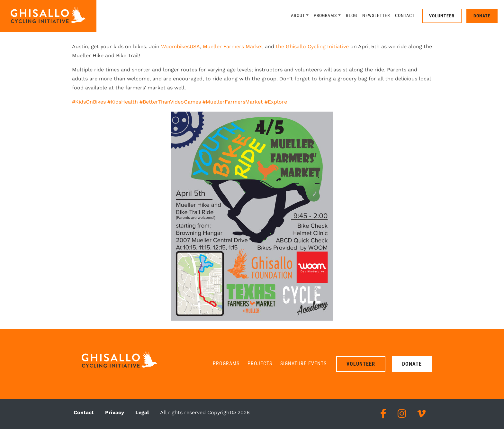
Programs (325, 15)
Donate (482, 16)
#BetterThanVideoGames (170, 102)
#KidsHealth (123, 102)
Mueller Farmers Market (233, 46)
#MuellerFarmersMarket (233, 102)
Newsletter (376, 15)
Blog (351, 15)
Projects (260, 364)
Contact (405, 15)
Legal (142, 412)
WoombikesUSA (180, 46)
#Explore (276, 102)
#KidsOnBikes (89, 102)
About (298, 15)
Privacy (115, 412)
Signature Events (303, 364)
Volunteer (442, 16)
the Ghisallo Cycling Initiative (312, 46)
